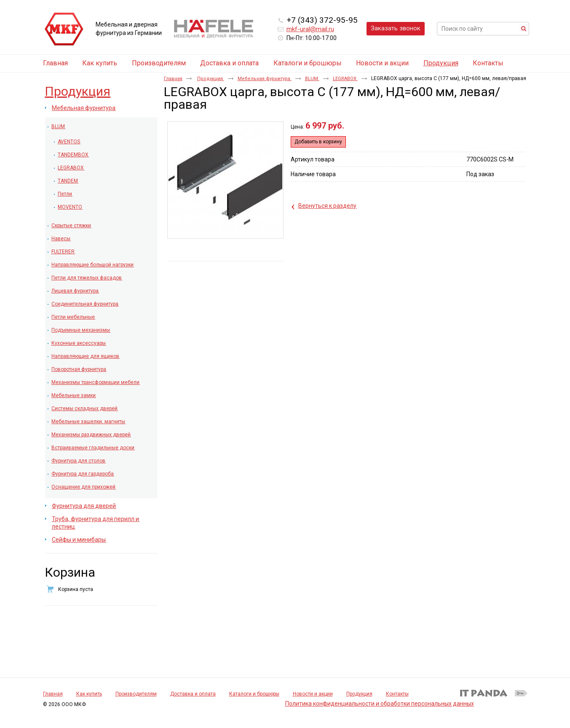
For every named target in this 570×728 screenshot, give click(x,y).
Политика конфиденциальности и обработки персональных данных (380, 704)
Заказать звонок (396, 28)
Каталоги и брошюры (254, 694)
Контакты (397, 694)
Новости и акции (313, 694)
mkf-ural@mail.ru (310, 29)
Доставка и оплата (193, 694)
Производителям (136, 694)
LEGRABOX (345, 79)
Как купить (89, 694)
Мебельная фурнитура (265, 79)
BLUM (312, 79)
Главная (173, 79)
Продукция (441, 63)
